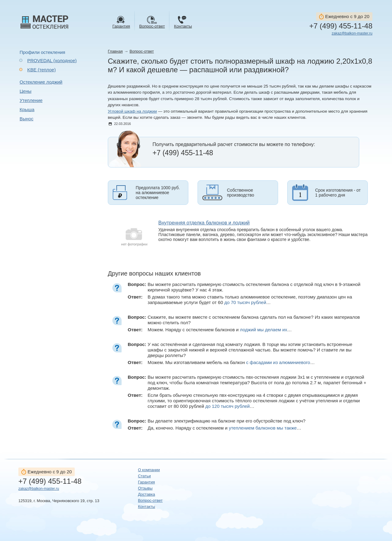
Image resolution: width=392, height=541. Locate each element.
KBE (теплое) (41, 70)
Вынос (26, 119)
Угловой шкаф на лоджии (132, 111)
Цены (26, 91)
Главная (115, 51)
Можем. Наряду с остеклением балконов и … (220, 330)
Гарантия (146, 482)
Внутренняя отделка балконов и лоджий (204, 223)
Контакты (146, 507)
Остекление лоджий (41, 82)
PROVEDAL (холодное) (52, 60)
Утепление (31, 100)
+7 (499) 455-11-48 (341, 26)
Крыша (27, 109)
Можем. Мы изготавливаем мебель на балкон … (231, 362)
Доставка (146, 494)
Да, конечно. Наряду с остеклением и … (224, 428)
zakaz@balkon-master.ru (352, 33)
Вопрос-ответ (142, 51)
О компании (149, 470)
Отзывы (145, 488)
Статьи (144, 476)
